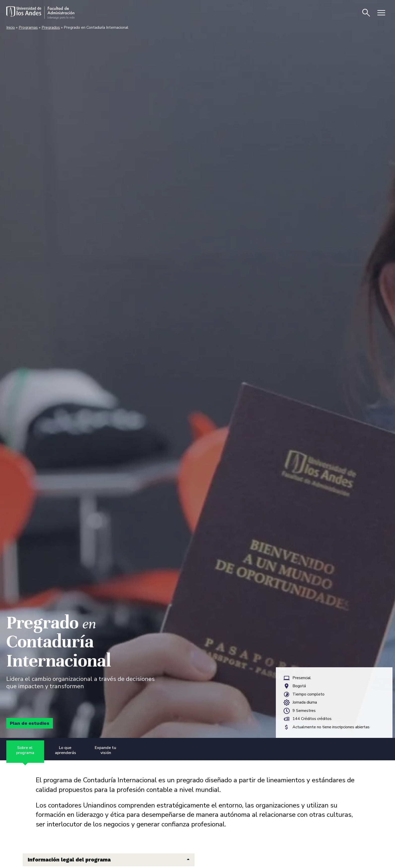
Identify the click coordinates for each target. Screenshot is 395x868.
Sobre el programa (25, 750)
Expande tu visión (106, 750)
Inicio (11, 27)
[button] (109, 860)
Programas (28, 27)
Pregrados (51, 27)
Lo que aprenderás (65, 750)
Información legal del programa (69, 860)
